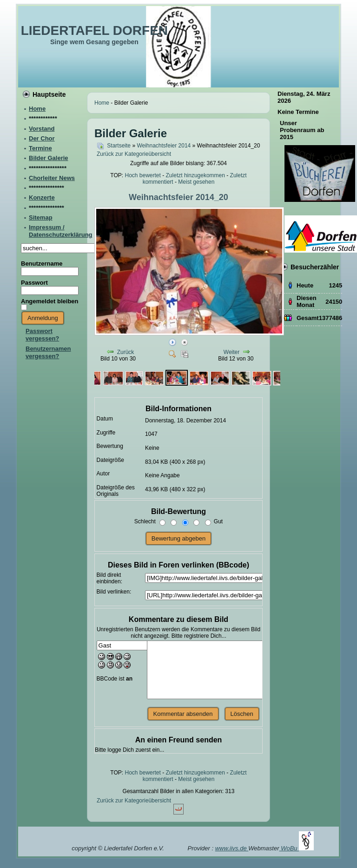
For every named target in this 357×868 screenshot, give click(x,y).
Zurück (126, 352)
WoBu (297, 848)
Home (102, 103)
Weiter (231, 352)
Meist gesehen (196, 182)
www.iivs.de (232, 848)
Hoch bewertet (142, 175)
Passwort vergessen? (42, 335)
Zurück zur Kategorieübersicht (134, 154)
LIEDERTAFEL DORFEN (94, 30)
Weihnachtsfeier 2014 (164, 146)
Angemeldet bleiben (50, 301)
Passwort (34, 283)
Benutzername (42, 264)
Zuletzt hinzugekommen (195, 175)
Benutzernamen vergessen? (48, 352)
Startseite (119, 146)
